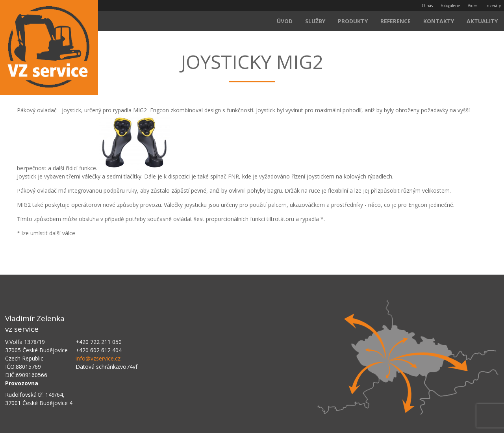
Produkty (353, 21)
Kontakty (439, 21)
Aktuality (482, 21)
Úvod (285, 21)
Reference (396, 21)
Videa (473, 6)
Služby (315, 21)
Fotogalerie (450, 6)
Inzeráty (493, 6)
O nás (427, 6)
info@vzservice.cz (98, 358)
